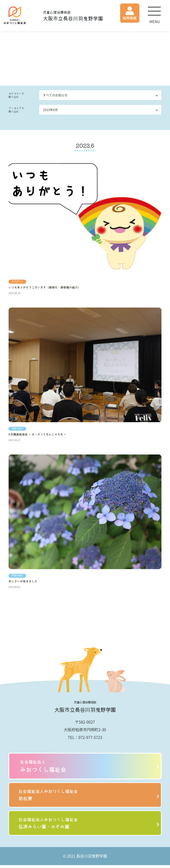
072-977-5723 (90, 737)
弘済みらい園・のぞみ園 (85, 825)
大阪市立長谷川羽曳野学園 (73, 16)
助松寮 (85, 796)
